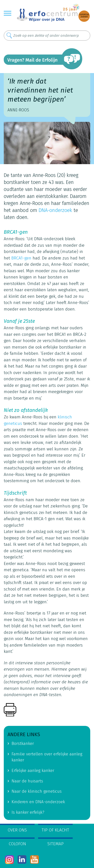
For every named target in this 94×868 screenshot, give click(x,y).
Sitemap (56, 844)
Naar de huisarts (27, 781)
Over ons (17, 830)
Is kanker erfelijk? (28, 812)
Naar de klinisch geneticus (37, 791)
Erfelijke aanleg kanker (33, 771)
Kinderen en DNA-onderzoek (38, 802)
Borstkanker (23, 744)
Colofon (17, 844)
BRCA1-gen (21, 258)
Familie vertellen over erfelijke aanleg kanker (47, 757)
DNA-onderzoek (55, 210)
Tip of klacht (55, 830)
